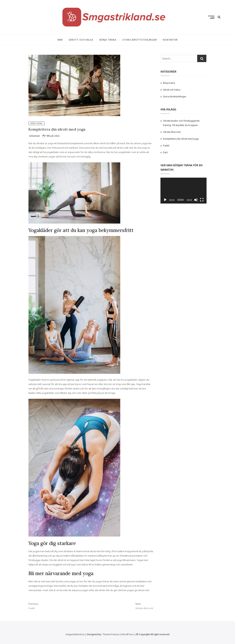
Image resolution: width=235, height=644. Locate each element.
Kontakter (170, 40)
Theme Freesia (111, 634)
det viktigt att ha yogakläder (44, 152)
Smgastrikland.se (75, 634)
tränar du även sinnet (114, 581)
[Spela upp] (165, 200)
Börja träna (108, 40)
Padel (166, 145)
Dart (165, 152)
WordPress (128, 634)
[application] (184, 191)
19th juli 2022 (51, 136)
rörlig (107, 551)
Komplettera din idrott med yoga (57, 129)
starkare (92, 556)
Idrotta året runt (172, 132)
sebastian (34, 136)
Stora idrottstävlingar (140, 40)
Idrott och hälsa (81, 40)
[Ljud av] (196, 200)
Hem (60, 40)
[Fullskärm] (202, 200)
